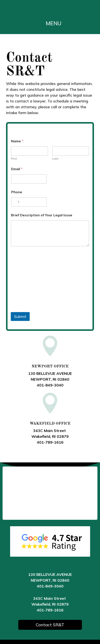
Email (17, 169)
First (14, 159)
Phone (17, 192)
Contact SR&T (50, 625)
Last (55, 159)
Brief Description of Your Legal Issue (42, 215)
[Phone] (29, 202)
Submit (20, 317)
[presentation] (43, 309)
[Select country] (16, 202)
